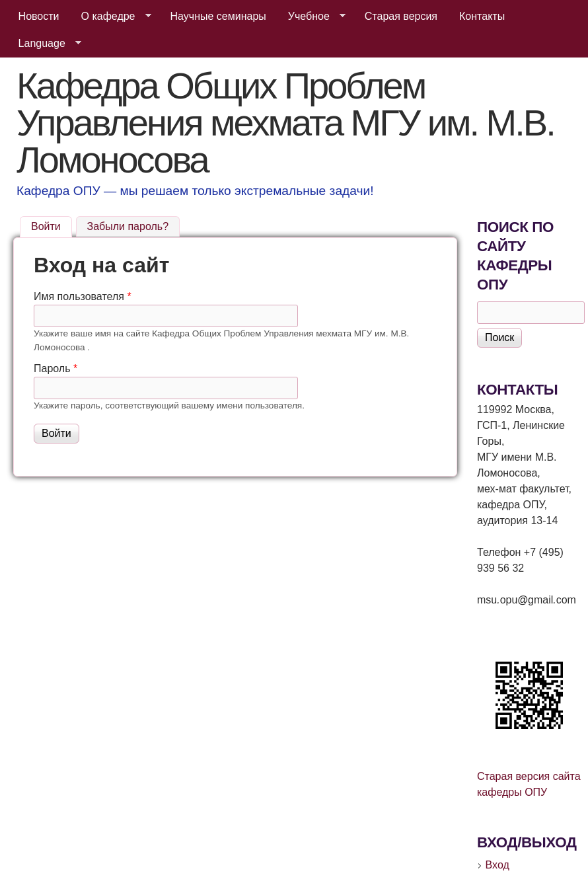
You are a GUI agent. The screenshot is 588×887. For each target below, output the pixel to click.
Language (45, 44)
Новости (39, 16)
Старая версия (401, 16)
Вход (497, 865)
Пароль (55, 368)
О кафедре (111, 17)
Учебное (312, 17)
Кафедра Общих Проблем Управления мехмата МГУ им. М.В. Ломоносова (285, 123)
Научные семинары (218, 16)
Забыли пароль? (128, 226)
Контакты (482, 16)
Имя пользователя (83, 296)
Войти (52, 225)
